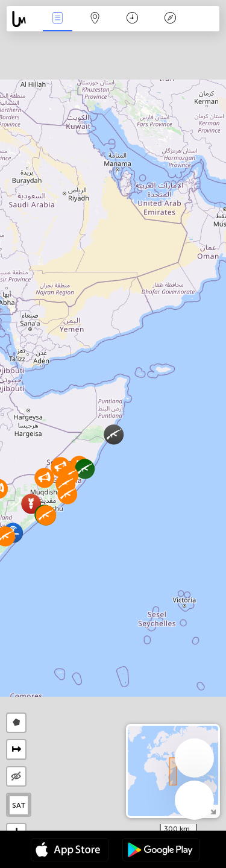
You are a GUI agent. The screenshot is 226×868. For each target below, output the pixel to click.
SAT (19, 805)
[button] (67, 494)
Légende (170, 19)
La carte (95, 19)
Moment (132, 19)
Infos (57, 19)
